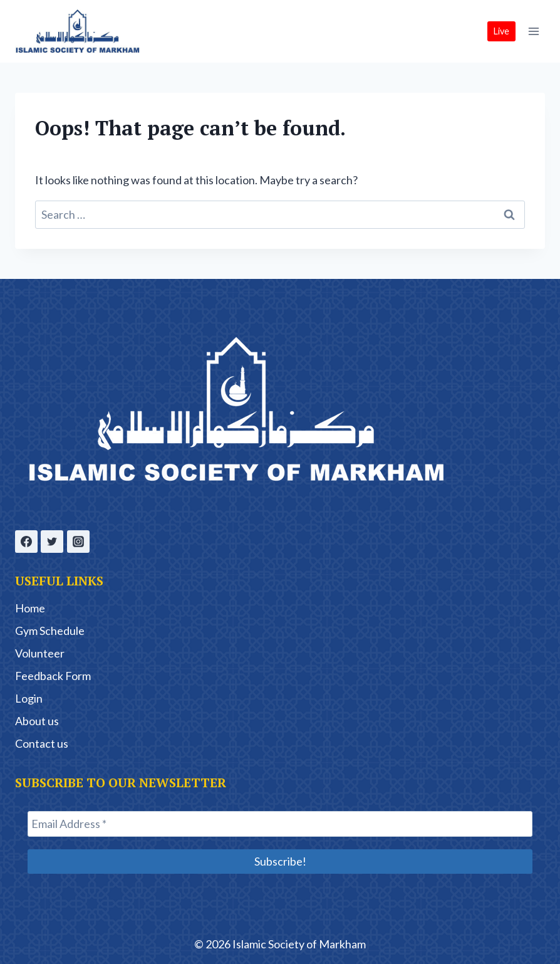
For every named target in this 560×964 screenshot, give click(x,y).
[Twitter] (52, 542)
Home (30, 608)
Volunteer (40, 653)
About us (37, 721)
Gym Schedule (50, 631)
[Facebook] (26, 542)
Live (501, 31)
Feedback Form (53, 676)
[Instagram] (78, 542)
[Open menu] (533, 31)
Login (29, 698)
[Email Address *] (280, 824)
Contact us (42, 743)
